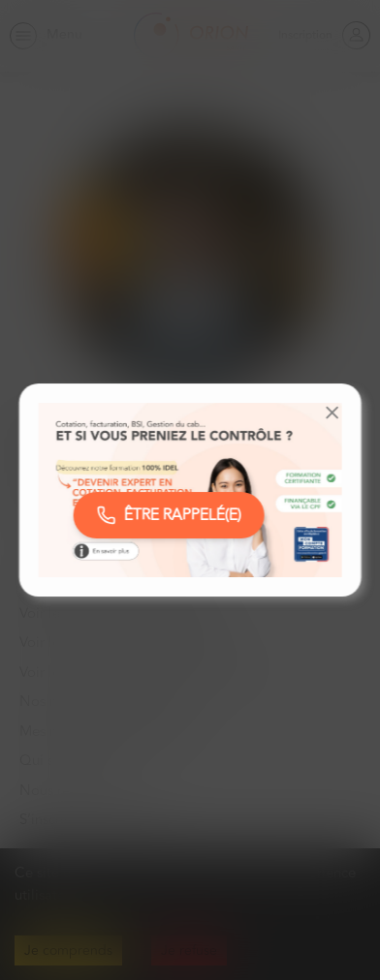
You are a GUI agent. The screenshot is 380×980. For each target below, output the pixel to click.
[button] (332, 413)
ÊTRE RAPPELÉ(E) (169, 515)
